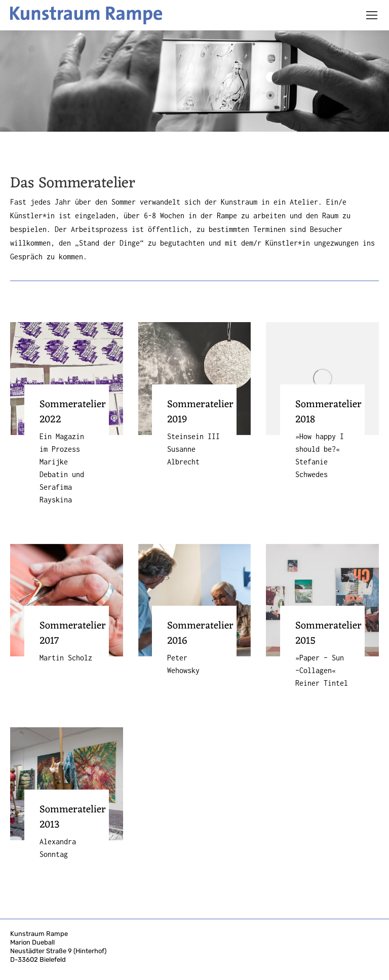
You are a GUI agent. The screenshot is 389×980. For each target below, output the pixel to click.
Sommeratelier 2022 (73, 412)
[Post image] (67, 379)
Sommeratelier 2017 (73, 634)
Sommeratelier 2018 (328, 412)
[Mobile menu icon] (372, 15)
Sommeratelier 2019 (200, 412)
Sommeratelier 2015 (328, 634)
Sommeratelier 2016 (200, 634)
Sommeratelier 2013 (73, 817)
